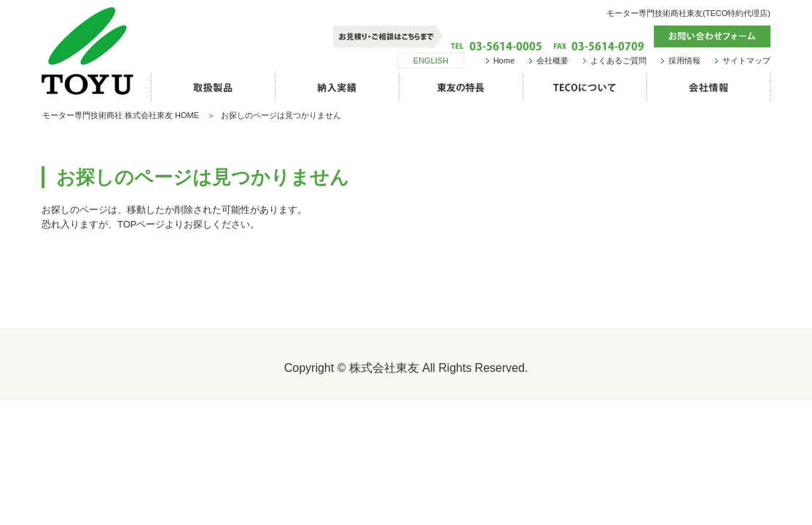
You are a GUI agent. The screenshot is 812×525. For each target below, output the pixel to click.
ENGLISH (431, 61)
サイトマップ (746, 61)
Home (504, 61)
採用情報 (684, 61)
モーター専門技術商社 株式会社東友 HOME (121, 115)
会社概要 (553, 61)
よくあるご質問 (618, 61)
